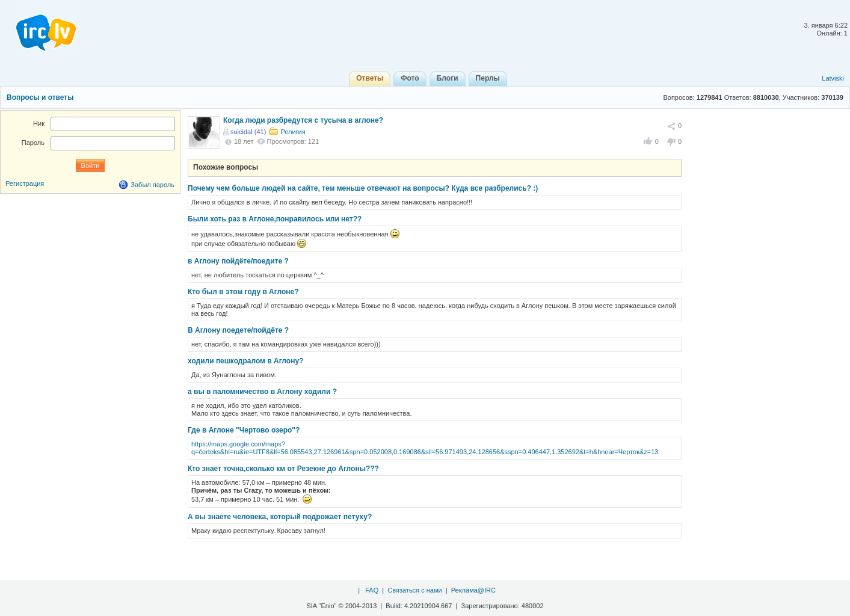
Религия (293, 132)
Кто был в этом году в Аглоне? (243, 292)
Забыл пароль (152, 185)
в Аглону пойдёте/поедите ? (238, 261)
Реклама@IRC (473, 590)
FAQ (372, 590)
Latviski (833, 78)
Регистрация (25, 183)
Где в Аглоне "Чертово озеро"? (244, 430)
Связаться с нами (414, 590)
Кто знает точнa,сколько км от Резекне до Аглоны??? (283, 469)
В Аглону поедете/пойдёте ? (238, 330)
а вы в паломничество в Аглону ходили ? (262, 392)
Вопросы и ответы (40, 97)
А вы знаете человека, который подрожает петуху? (280, 517)
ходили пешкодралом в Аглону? (245, 361)
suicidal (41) (248, 132)
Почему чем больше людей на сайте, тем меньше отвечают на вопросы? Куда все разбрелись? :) (363, 188)
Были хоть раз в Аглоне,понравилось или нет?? (275, 219)
